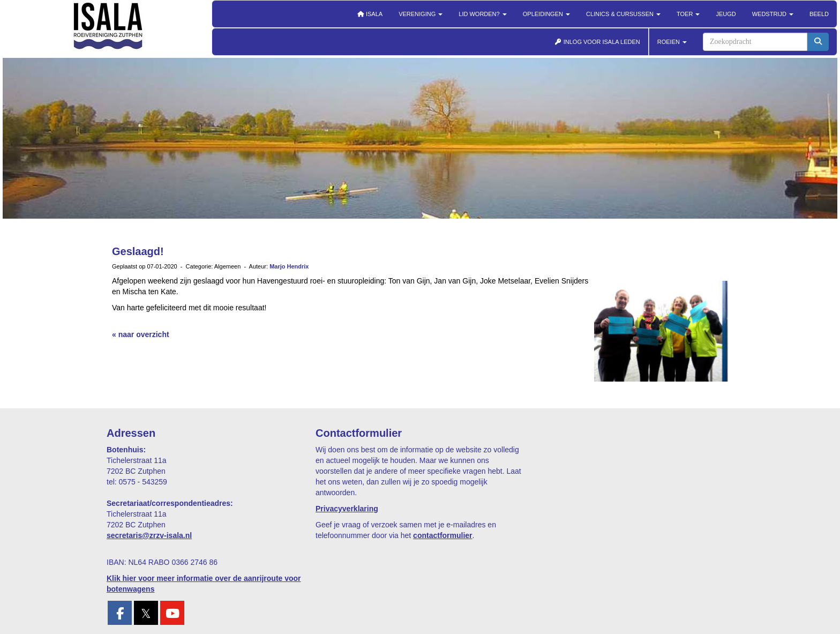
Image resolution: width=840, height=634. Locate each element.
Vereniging (421, 14)
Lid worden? (482, 14)
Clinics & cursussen (623, 14)
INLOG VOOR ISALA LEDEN (597, 42)
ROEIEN (672, 42)
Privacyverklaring (347, 509)
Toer (688, 14)
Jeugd (726, 14)
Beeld (819, 14)
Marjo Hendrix (289, 266)
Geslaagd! (138, 251)
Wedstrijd (773, 14)
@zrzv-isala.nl (149, 535)
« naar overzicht (141, 334)
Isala (370, 14)
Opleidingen (546, 14)
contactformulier (442, 535)
